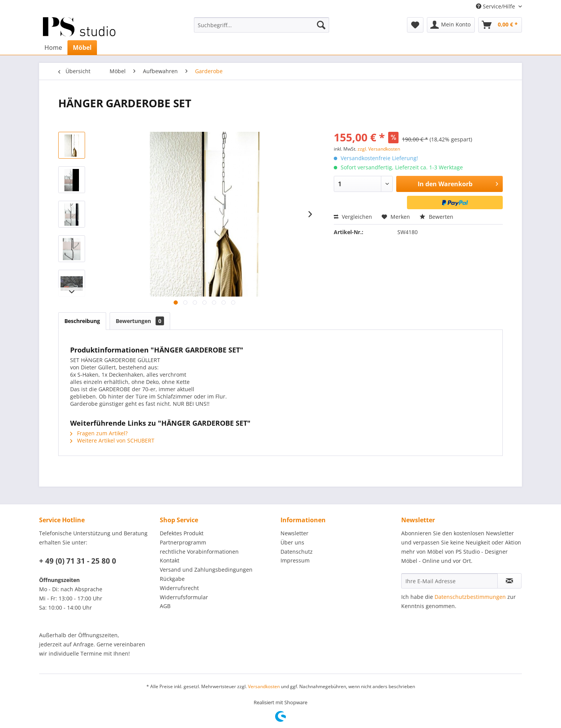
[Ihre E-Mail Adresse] (449, 581)
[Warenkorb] (500, 25)
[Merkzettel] (415, 25)
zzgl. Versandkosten (379, 149)
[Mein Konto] (451, 25)
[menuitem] (262, 25)
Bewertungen (140, 321)
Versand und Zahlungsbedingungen (206, 570)
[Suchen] (321, 25)
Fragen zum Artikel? (99, 433)
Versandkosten (264, 686)
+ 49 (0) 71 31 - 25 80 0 (78, 561)
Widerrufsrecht (179, 588)
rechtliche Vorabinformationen (199, 552)
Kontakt (170, 560)
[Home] (53, 48)
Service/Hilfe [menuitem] (496, 6)
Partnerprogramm (183, 542)
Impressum (295, 560)
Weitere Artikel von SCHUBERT (112, 440)
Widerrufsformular (184, 597)
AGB (165, 606)
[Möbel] (82, 48)
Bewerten (436, 217)
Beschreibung (82, 321)
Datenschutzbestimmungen (470, 597)
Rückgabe (172, 579)
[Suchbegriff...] (262, 25)
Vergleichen (353, 217)
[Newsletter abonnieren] (509, 581)
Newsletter (294, 533)
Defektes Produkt (182, 533)
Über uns (292, 542)
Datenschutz (297, 552)
